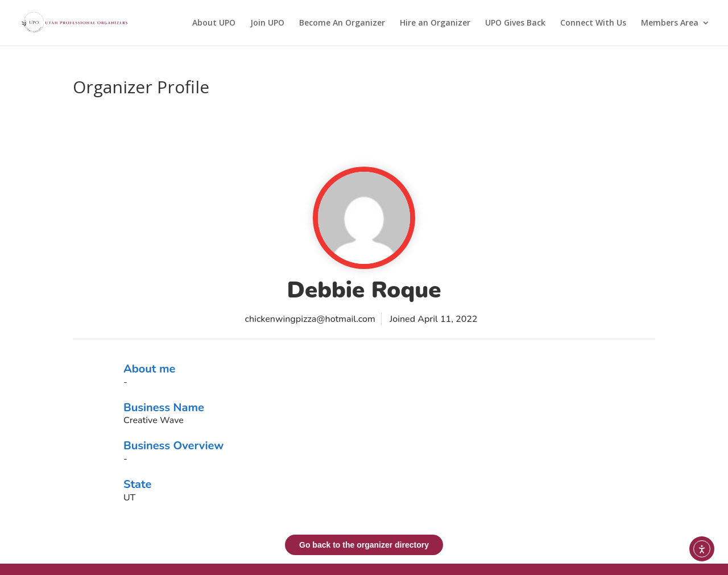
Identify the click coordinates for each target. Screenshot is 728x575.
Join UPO (267, 23)
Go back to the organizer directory (364, 545)
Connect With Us (593, 23)
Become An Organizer (342, 23)
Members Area (670, 23)
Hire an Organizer (435, 23)
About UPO (214, 23)
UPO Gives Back (515, 23)
